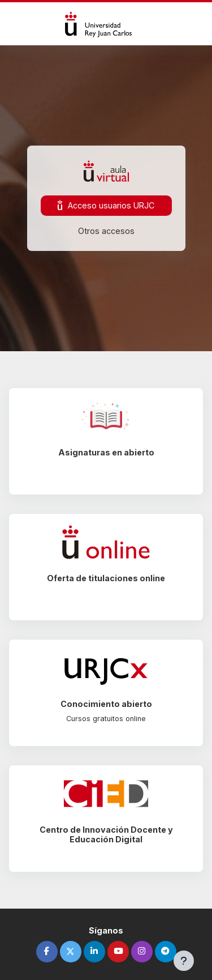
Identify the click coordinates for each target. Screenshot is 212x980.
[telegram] (166, 952)
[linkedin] (94, 952)
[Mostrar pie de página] (184, 961)
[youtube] (118, 952)
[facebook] (47, 952)
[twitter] (71, 952)
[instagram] (142, 952)
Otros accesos (106, 231)
